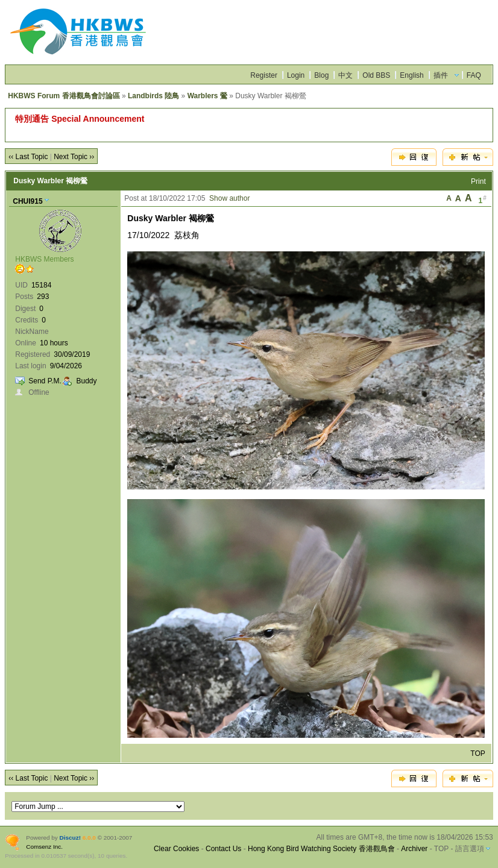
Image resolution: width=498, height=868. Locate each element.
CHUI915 (27, 201)
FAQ (474, 75)
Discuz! (70, 838)
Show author (229, 198)
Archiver (414, 849)
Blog (321, 75)
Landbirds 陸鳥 (153, 96)
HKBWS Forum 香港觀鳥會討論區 (64, 96)
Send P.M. (45, 381)
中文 (345, 75)
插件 (441, 75)
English (411, 75)
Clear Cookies (176, 849)
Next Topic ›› (74, 157)
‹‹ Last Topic (28, 157)
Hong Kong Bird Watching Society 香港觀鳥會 (321, 849)
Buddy (86, 381)
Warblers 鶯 (207, 96)
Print (478, 181)
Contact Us (223, 849)
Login (296, 75)
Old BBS (376, 75)
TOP (478, 753)
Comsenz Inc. (44, 847)
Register (264, 75)
